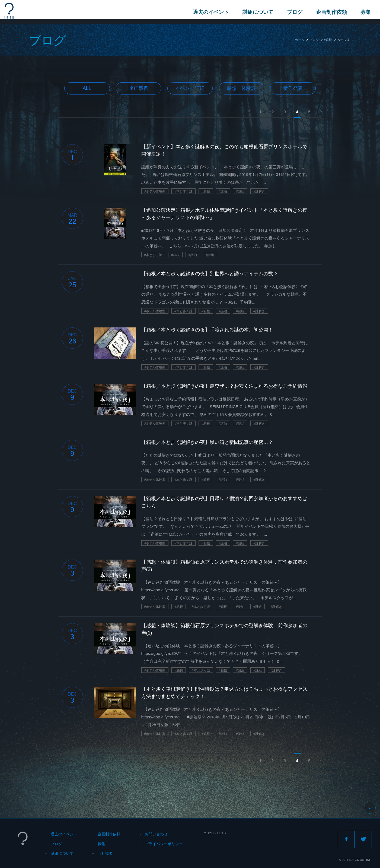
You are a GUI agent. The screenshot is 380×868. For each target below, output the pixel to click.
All (87, 88)
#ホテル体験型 (155, 191)
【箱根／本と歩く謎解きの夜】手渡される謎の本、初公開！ (207, 330)
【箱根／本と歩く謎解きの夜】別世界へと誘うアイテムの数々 (210, 274)
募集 (364, 12)
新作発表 (293, 88)
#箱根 (328, 40)
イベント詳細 (190, 88)
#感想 (179, 607)
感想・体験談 (241, 88)
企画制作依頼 (330, 12)
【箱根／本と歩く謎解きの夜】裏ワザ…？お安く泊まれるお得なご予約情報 (224, 386)
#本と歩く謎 (183, 191)
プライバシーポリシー (164, 844)
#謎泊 (223, 191)
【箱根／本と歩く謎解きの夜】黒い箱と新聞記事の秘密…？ (207, 442)
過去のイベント (209, 12)
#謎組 (240, 191)
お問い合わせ (156, 834)
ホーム (299, 40)
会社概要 (105, 853)
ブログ (293, 12)
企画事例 (139, 88)
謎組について (256, 12)
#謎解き (259, 191)
